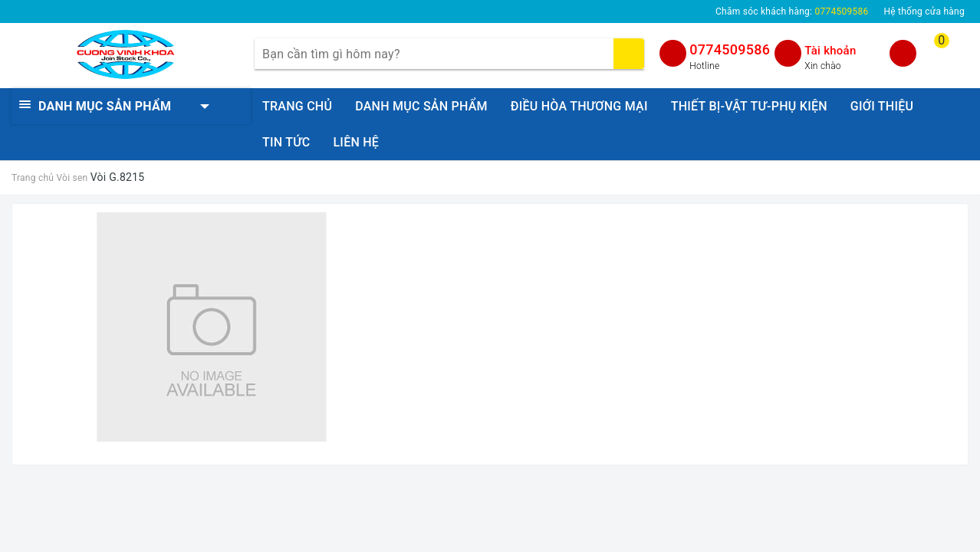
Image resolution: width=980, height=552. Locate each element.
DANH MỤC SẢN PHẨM (421, 106)
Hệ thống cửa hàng (924, 11)
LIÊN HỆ (356, 142)
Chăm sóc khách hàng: (792, 11)
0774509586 (730, 49)
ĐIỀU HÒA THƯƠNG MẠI (579, 106)
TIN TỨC (286, 142)
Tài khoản (830, 51)
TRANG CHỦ (297, 106)
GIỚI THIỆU (882, 106)
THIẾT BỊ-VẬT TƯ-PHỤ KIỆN (749, 106)
